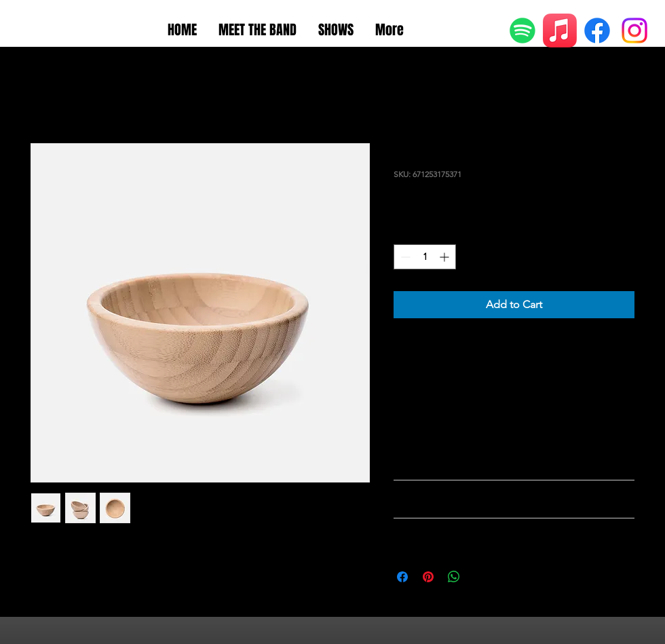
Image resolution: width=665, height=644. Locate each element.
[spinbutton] (425, 257)
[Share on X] (480, 577)
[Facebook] (597, 31)
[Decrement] (404, 257)
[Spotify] (522, 31)
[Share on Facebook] (402, 577)
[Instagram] (634, 31)
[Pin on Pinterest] (428, 577)
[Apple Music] (560, 31)
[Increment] (445, 257)
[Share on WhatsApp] (454, 577)
